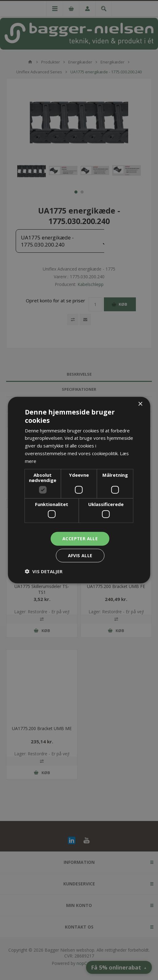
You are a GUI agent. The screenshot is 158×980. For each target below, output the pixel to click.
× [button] (140, 404)
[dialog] (79, 490)
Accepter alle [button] (80, 539)
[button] (44, 571)
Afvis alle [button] (80, 555)
